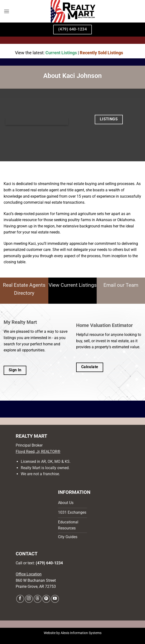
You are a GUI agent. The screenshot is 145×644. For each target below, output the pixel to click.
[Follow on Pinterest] (46, 599)
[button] (7, 11)
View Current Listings (73, 285)
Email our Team (121, 285)
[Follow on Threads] (38, 599)
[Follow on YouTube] (55, 599)
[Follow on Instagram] (29, 599)
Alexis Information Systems (81, 633)
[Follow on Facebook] (20, 599)
